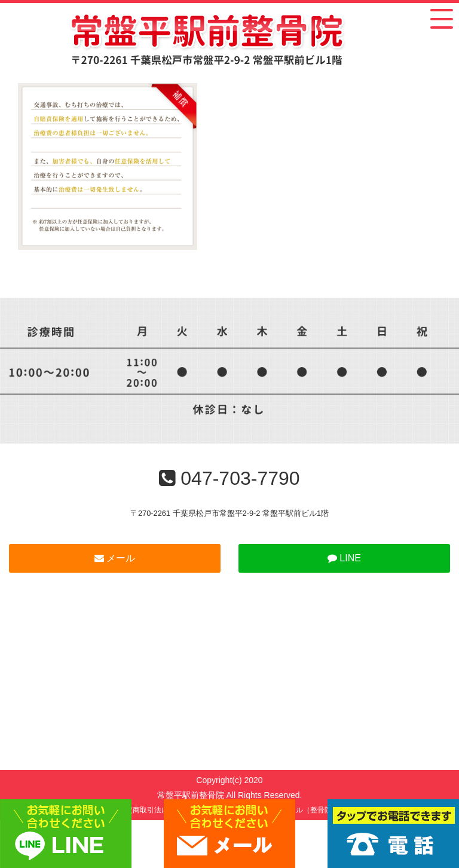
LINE (344, 558)
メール (115, 558)
